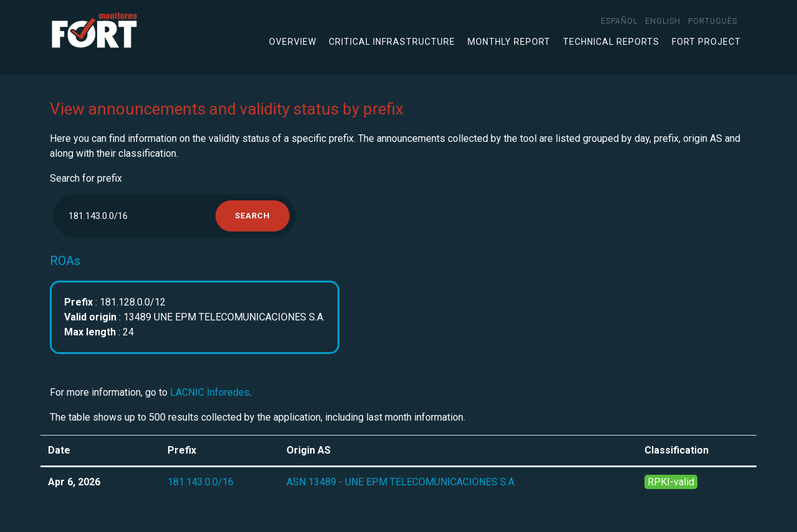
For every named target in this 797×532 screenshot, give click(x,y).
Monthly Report (509, 42)
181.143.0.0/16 (200, 482)
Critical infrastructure (392, 42)
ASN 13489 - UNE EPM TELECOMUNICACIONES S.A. (401, 482)
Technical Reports (611, 42)
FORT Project (706, 42)
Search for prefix (86, 178)
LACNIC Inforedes (210, 392)
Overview (293, 42)
